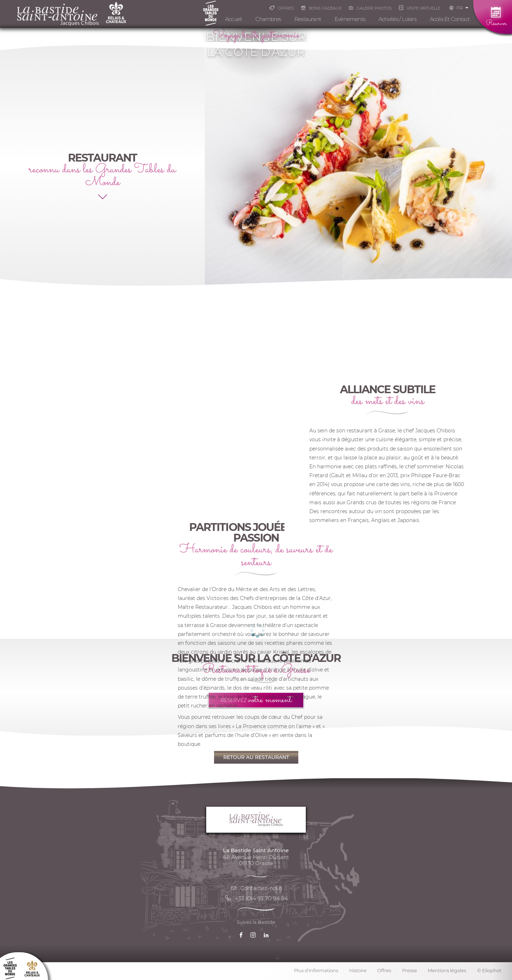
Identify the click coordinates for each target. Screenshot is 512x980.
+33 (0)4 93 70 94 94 (256, 898)
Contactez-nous (256, 888)
